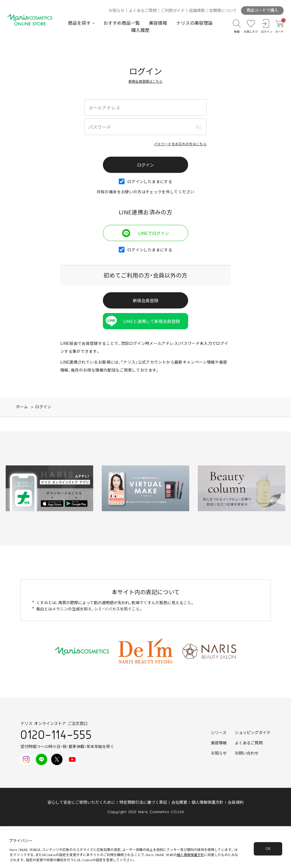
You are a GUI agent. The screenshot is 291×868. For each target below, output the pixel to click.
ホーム (22, 407)
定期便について (223, 11)
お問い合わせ (247, 753)
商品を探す (79, 23)
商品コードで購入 (262, 11)
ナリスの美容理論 (194, 23)
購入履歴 (140, 30)
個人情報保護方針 (207, 803)
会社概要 (179, 803)
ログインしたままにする (145, 181)
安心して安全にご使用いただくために (81, 803)
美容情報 (158, 23)
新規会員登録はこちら (145, 81)
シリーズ (219, 733)
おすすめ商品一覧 (122, 23)
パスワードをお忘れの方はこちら (180, 144)
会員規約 (236, 803)
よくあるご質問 (143, 11)
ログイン (43, 407)
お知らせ (117, 11)
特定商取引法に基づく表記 (143, 803)
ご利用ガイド (173, 11)
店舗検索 (197, 11)
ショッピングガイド (253, 733)
